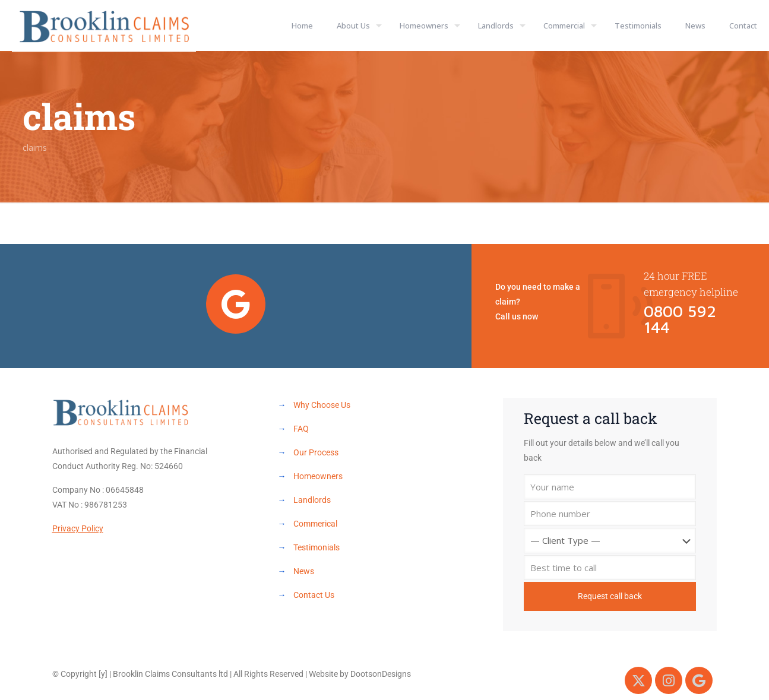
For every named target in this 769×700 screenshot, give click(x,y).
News (304, 571)
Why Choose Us (322, 405)
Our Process (316, 452)
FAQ (301, 429)
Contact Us (314, 595)
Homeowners (318, 476)
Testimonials (317, 547)
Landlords (312, 500)
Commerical (315, 524)
